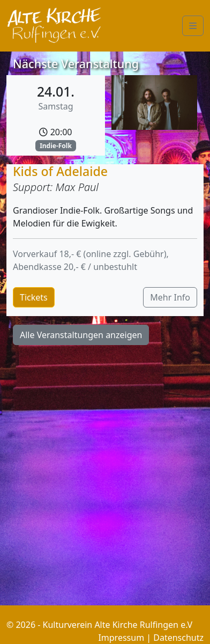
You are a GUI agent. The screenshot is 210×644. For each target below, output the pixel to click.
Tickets (34, 297)
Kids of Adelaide (60, 171)
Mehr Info (170, 297)
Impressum (121, 638)
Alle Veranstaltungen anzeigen (81, 335)
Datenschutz (178, 638)
